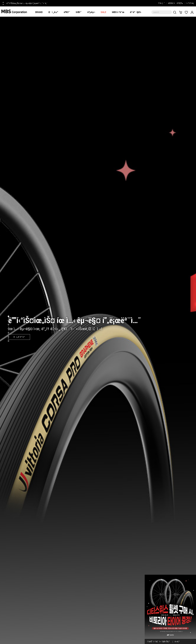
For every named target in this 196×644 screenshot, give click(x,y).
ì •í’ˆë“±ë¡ (190, 3)
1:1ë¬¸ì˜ (161, 3)
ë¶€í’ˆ (67, 12)
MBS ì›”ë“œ (118, 12)
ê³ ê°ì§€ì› (137, 12)
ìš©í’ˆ (79, 12)
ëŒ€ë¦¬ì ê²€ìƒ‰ (175, 3)
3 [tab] (8, 325)
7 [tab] (8, 341)
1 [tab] (8, 316)
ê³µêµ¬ (91, 12)
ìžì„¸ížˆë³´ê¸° (19, 337)
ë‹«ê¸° (177, 642)
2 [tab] (8, 320)
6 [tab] (8, 337)
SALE (104, 12)
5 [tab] (8, 333)
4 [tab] (8, 329)
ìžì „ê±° (53, 12)
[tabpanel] (98, 330)
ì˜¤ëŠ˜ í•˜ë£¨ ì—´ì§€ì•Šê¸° (158, 642)
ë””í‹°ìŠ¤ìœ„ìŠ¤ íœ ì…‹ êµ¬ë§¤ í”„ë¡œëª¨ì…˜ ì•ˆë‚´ (27, 3)
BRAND (39, 12)
